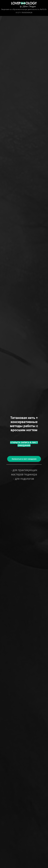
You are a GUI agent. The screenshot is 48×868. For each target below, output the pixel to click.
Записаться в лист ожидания (24, 459)
